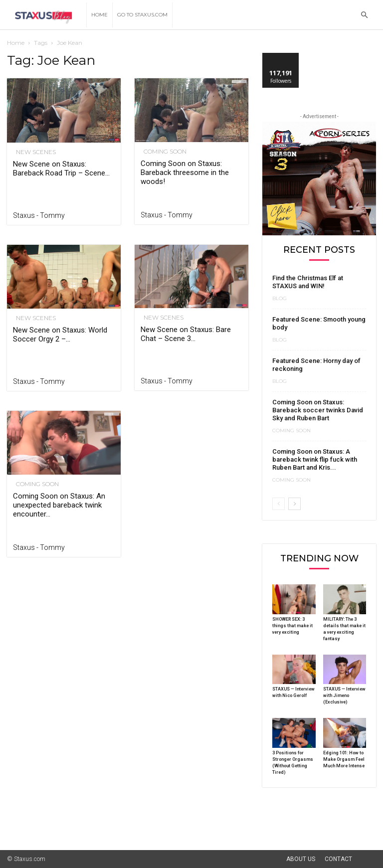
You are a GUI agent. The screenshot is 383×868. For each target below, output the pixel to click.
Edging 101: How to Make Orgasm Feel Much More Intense (344, 759)
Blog (280, 299)
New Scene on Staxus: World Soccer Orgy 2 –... (60, 335)
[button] (364, 15)
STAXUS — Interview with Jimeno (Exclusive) (344, 695)
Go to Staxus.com (142, 15)
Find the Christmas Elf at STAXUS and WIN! (308, 282)
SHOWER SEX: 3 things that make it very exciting (292, 626)
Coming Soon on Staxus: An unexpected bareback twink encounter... (59, 505)
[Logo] (47, 15)
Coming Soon (162, 152)
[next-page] (294, 504)
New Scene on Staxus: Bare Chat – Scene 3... (186, 334)
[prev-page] (279, 504)
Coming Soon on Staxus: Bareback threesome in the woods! (185, 173)
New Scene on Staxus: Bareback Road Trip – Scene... (61, 169)
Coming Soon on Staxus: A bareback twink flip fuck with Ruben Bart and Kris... (315, 459)
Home (99, 15)
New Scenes (33, 152)
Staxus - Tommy (39, 215)
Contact (338, 859)
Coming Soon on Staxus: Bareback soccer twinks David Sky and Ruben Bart (318, 410)
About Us (301, 859)
